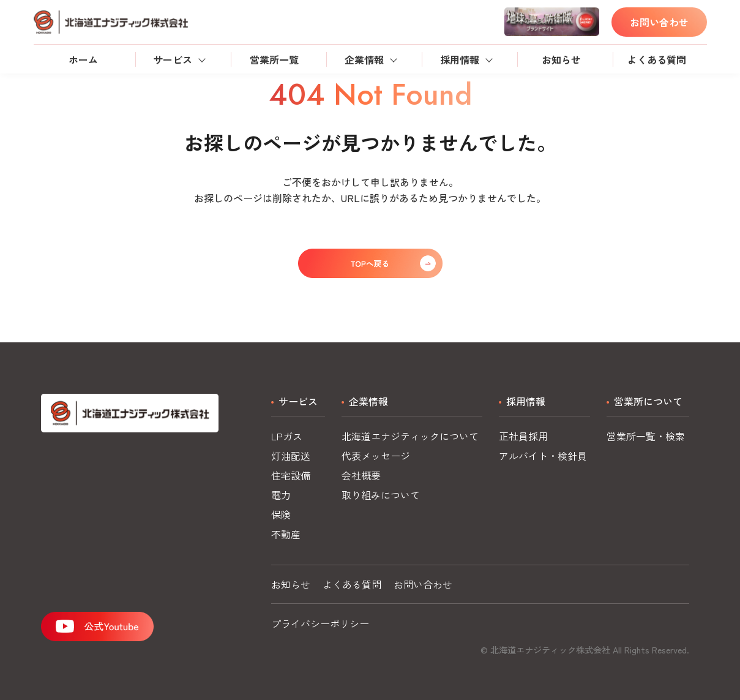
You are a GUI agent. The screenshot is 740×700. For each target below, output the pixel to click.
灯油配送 (291, 456)
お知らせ (561, 59)
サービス (173, 59)
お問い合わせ (659, 22)
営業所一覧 (274, 59)
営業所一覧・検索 (646, 436)
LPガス (287, 436)
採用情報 (460, 59)
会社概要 (361, 475)
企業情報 (364, 59)
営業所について (648, 401)
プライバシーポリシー (320, 623)
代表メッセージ (376, 456)
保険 (281, 514)
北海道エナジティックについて (410, 436)
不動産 (286, 534)
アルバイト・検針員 (543, 456)
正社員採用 (523, 436)
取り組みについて (381, 495)
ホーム (83, 59)
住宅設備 (291, 475)
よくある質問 (657, 59)
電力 (281, 495)
